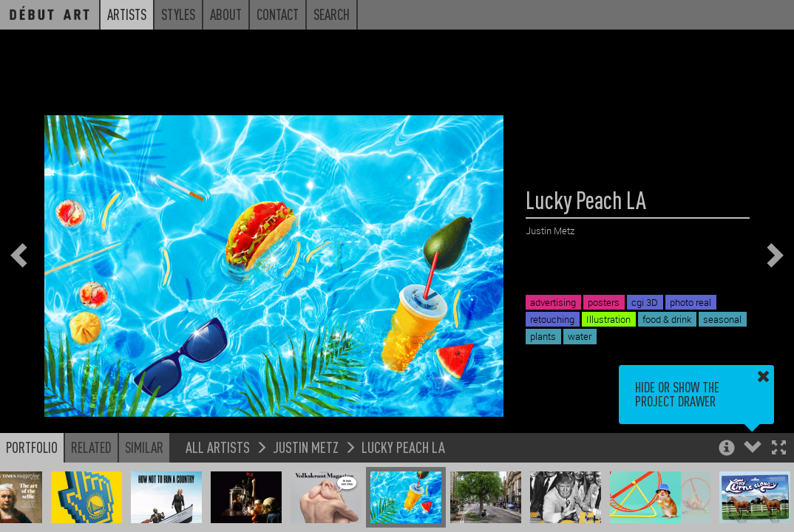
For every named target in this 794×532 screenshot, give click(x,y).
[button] (779, 449)
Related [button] (91, 447)
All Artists (218, 447)
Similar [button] (144, 447)
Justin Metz (306, 447)
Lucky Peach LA (403, 447)
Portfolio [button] (32, 447)
